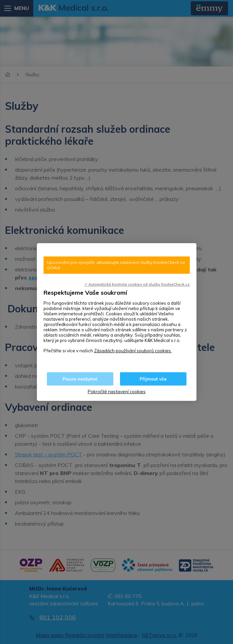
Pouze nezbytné (80, 379)
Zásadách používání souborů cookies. (133, 351)
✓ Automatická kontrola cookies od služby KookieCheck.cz (137, 284)
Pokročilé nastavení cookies (117, 392)
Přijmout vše (153, 379)
